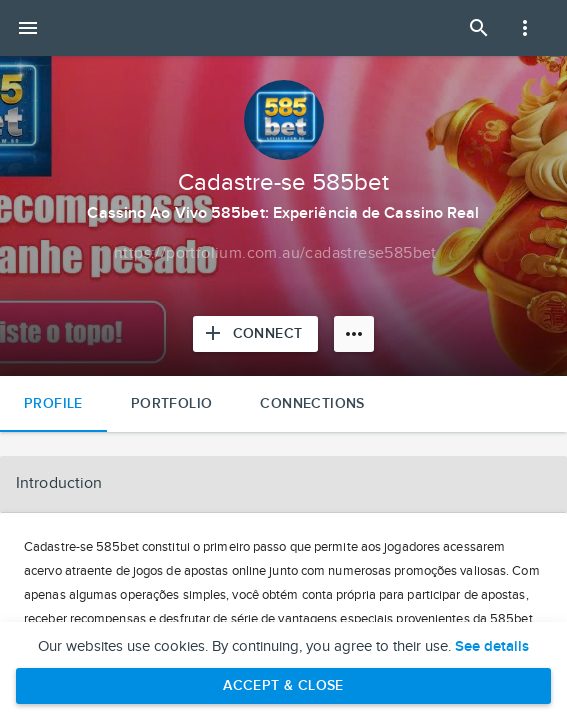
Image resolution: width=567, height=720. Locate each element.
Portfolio (172, 403)
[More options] (354, 334)
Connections (312, 403)
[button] (283, 484)
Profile (53, 403)
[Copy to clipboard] (275, 254)
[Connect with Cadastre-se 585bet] (256, 334)
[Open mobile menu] (28, 28)
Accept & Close (283, 685)
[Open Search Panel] (479, 28)
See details (492, 647)
